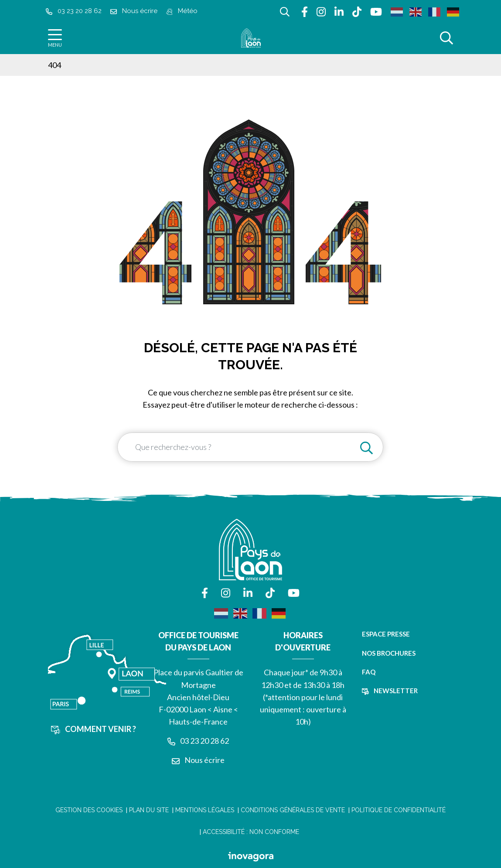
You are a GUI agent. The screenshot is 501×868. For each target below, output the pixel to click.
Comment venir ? (94, 729)
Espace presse (386, 634)
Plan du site (149, 810)
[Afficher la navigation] (55, 38)
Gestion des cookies (89, 810)
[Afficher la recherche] (285, 11)
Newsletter (390, 691)
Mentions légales (205, 810)
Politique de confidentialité (399, 810)
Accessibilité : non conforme (251, 832)
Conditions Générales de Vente (293, 810)
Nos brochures (389, 653)
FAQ (369, 672)
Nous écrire (198, 760)
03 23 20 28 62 (198, 741)
